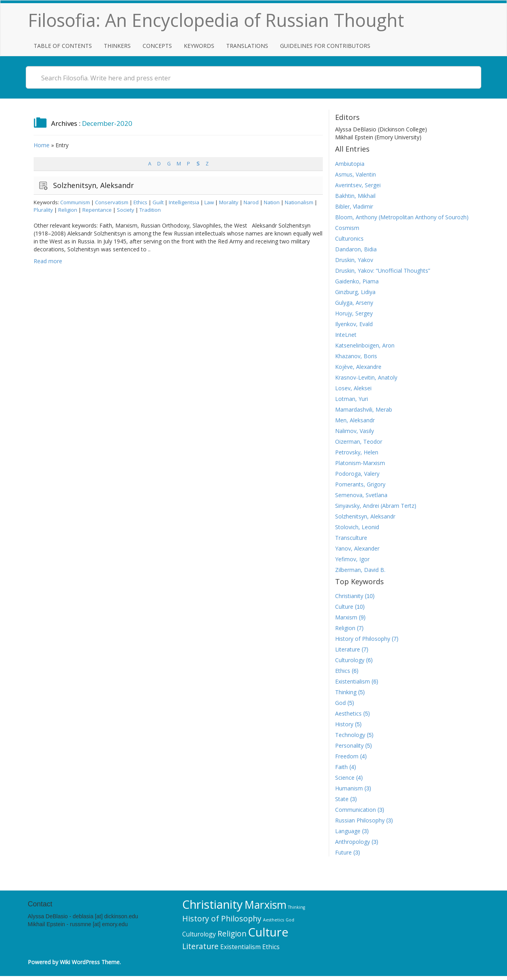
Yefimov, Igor (352, 559)
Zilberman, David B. (360, 570)
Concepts (157, 46)
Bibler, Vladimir (354, 206)
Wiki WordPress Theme (90, 962)
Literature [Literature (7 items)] (200, 946)
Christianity (349, 596)
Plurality (43, 210)
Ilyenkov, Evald (354, 324)
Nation (272, 202)
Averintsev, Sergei (358, 185)
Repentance (97, 210)
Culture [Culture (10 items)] (268, 932)
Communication (355, 810)
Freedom (347, 756)
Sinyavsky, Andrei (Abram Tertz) (376, 506)
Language (348, 831)
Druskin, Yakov (354, 260)
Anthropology (353, 842)
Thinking (346, 692)
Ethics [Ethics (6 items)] (271, 947)
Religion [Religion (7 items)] (232, 933)
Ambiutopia (350, 164)
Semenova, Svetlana (361, 495)
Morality (229, 202)
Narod (251, 202)
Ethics (140, 202)
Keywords (199, 46)
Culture (344, 607)
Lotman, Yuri (352, 399)
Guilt (158, 202)
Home (42, 145)
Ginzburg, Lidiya (355, 292)
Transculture (351, 538)
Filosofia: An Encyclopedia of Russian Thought (216, 20)
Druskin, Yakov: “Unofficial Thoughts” (383, 271)
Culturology (350, 660)
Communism (75, 202)
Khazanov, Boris (356, 356)
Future (343, 852)
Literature (348, 649)
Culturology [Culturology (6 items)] (199, 934)
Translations (247, 46)
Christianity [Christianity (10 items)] (213, 904)
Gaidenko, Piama (357, 281)
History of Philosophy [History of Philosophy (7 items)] (222, 918)
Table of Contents (63, 46)
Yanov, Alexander (357, 548)
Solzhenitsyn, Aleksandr (93, 185)
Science (345, 778)
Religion (68, 210)
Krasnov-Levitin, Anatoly (366, 377)
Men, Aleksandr (355, 420)
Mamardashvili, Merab (364, 409)
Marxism (346, 617)
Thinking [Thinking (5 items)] (296, 907)
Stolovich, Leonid (357, 527)
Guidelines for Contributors (325, 46)
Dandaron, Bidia (356, 249)
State (342, 799)
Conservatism (112, 202)
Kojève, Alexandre (358, 367)
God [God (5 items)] (290, 920)
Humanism (349, 788)
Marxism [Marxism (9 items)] (265, 905)
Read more (48, 261)
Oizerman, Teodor (359, 442)
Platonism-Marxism (360, 463)
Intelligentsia (184, 202)
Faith (341, 767)
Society (126, 210)
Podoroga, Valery (357, 474)
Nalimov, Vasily (355, 431)
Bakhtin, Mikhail (355, 196)
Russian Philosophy (360, 820)
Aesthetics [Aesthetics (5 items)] (274, 920)
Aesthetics (348, 713)
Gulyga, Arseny (354, 303)
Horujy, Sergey (354, 313)
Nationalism (299, 202)
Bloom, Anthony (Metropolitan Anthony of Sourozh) (402, 217)
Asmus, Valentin (355, 174)
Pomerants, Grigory (360, 484)
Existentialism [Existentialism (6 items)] (240, 947)
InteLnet (346, 335)
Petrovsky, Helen (357, 452)
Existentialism (353, 681)
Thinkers (117, 46)
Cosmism (347, 228)
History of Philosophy (363, 639)
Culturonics (349, 238)
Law (209, 202)
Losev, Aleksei (353, 388)
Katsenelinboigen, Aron (365, 345)
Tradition (150, 210)
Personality (349, 745)
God (340, 703)
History (344, 724)
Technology (350, 735)
